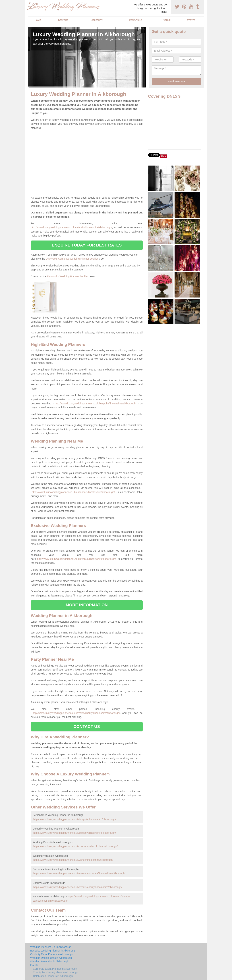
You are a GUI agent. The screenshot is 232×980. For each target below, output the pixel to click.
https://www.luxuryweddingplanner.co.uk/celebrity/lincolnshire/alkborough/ (75, 833)
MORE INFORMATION (87, 605)
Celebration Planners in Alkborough (53, 976)
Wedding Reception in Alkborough (49, 961)
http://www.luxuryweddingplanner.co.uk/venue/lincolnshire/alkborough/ (76, 559)
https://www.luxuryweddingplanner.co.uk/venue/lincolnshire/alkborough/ (73, 860)
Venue (167, 20)
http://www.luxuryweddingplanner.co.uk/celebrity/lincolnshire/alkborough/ (71, 227)
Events (191, 20)
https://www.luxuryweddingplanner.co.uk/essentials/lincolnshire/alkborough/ (75, 846)
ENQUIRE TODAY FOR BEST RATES (87, 245)
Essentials (136, 20)
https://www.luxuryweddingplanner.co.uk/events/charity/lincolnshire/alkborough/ (78, 887)
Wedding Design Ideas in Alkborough (51, 958)
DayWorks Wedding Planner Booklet (68, 276)
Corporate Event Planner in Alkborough (55, 969)
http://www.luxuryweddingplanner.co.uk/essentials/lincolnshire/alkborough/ (73, 492)
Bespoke (63, 20)
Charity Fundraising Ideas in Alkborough (55, 972)
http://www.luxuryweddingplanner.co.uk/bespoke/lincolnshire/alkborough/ (96, 404)
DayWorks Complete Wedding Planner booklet (72, 259)
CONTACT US (87, 727)
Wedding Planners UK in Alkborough (51, 947)
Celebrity (97, 20)
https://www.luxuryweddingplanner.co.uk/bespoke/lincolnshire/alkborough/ (75, 819)
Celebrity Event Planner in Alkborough (52, 954)
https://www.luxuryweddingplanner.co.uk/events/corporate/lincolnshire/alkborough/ (79, 873)
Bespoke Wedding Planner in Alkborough (53, 951)
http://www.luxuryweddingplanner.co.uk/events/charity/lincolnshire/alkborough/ (76, 713)
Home (38, 20)
